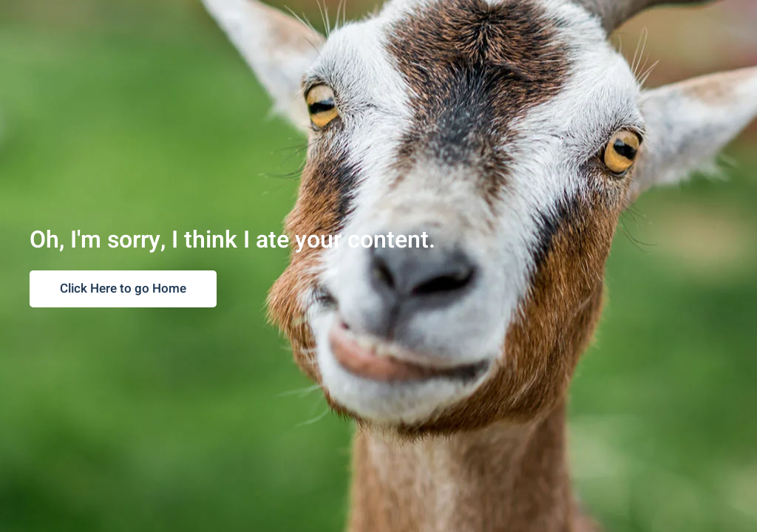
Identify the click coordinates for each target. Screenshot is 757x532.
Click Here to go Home (123, 289)
